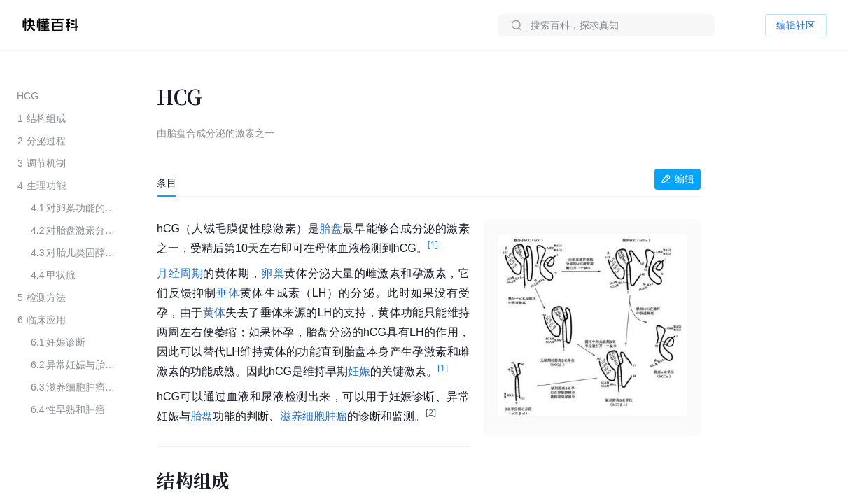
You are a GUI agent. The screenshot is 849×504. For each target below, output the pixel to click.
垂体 (228, 293)
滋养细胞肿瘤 (314, 416)
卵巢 (273, 273)
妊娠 (359, 371)
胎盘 (331, 229)
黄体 (215, 313)
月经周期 (180, 273)
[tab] (167, 183)
